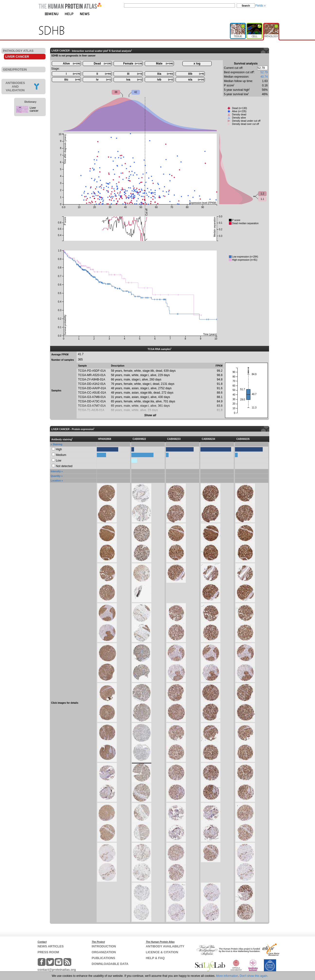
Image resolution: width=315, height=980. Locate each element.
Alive (71, 64)
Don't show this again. (254, 976)
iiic (72, 80)
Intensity (56, 471)
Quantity (56, 476)
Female (133, 64)
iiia (165, 74)
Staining (58, 444)
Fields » (261, 6)
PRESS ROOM (48, 952)
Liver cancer (34, 109)
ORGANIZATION (104, 952)
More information (227, 976)
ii (104, 74)
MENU (52, 14)
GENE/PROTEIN (15, 69)
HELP (69, 14)
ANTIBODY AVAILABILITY (165, 946)
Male (164, 64)
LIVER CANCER (17, 57)
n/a (196, 80)
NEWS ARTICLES (51, 946)
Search (246, 6)
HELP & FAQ (155, 958)
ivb (165, 80)
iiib (196, 74)
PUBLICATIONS (103, 958)
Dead (102, 64)
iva (134, 80)
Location (56, 481)
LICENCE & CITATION (162, 952)
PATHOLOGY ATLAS (18, 51)
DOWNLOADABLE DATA (110, 964)
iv (104, 80)
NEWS (85, 14)
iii (135, 74)
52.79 (264, 72)
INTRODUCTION (104, 946)
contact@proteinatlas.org (57, 970)
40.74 (264, 77)
